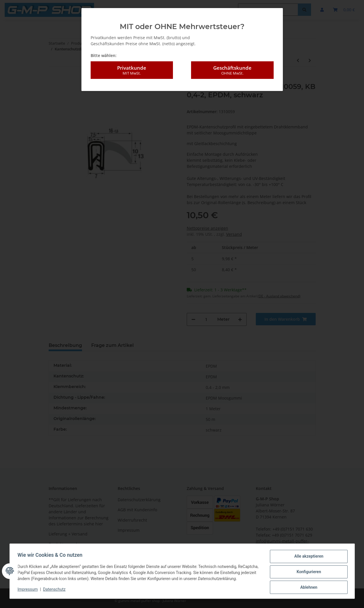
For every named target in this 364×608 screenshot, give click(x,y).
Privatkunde (132, 70)
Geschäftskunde (232, 70)
